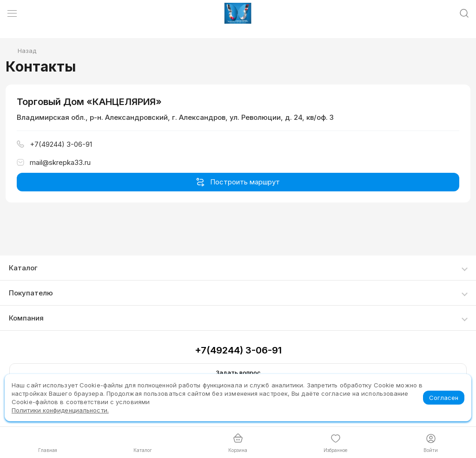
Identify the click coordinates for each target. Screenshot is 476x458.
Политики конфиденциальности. (60, 410)
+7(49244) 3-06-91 (238, 350)
